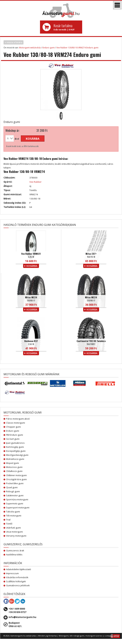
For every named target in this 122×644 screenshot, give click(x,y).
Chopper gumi (13, 427)
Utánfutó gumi (13, 528)
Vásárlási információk (17, 577)
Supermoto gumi (15, 503)
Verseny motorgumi (16, 536)
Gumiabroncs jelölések (18, 585)
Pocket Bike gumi (15, 483)
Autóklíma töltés (14, 555)
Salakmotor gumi (15, 495)
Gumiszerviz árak (15, 550)
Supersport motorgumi (18, 508)
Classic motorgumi (16, 423)
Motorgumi (64, 636)
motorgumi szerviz (94, 636)
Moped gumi (12, 463)
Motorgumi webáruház (30, 48)
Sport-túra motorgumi (17, 499)
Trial (8, 520)
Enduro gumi (49, 48)
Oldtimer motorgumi (16, 475)
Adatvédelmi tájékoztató (19, 569)
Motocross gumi (14, 467)
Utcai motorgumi (14, 532)
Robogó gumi (13, 491)
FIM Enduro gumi (15, 435)
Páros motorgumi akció (18, 419)
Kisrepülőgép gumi (16, 451)
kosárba (33, 139)
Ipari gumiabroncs (15, 443)
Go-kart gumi (13, 439)
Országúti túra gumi (16, 479)
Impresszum (12, 573)
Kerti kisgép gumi (15, 447)
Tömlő (9, 524)
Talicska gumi (13, 512)
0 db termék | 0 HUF (67, 27)
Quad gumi (12, 487)
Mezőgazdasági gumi (17, 455)
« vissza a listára (13, 42)
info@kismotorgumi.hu (22, 617)
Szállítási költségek (16, 581)
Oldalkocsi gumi (14, 471)
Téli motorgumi (14, 516)
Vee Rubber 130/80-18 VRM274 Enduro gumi (77, 48)
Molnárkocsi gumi (15, 459)
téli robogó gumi (77, 636)
